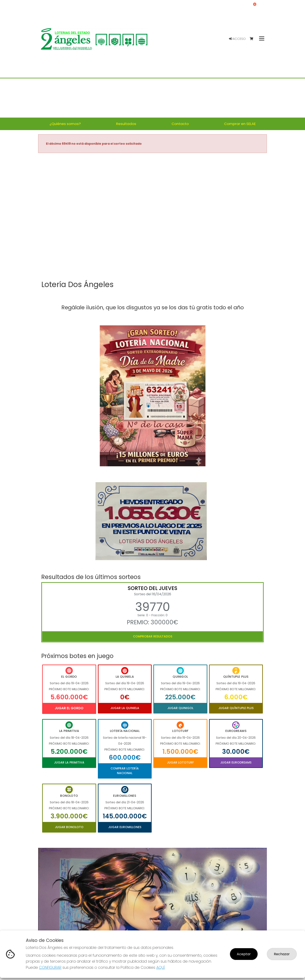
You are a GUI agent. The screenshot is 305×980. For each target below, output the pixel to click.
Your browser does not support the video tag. (152, 217)
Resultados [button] (126, 124)
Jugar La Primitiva (69, 762)
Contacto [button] (180, 124)
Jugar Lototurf (180, 762)
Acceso (237, 39)
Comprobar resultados (153, 636)
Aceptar (244, 954)
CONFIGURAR (50, 967)
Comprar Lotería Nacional (125, 771)
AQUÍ (161, 967)
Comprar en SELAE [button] (240, 124)
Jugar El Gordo (69, 708)
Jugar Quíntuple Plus (236, 708)
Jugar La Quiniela (125, 708)
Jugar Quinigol (180, 708)
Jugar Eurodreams (236, 762)
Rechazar (282, 954)
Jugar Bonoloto (69, 827)
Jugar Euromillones (125, 827)
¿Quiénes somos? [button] (65, 124)
